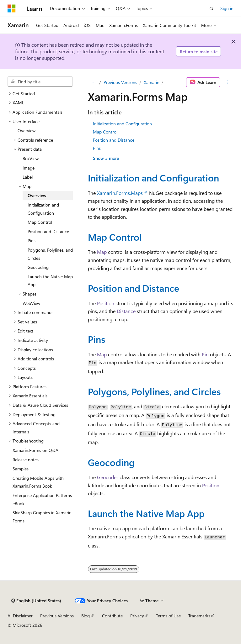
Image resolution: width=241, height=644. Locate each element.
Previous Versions (120, 82)
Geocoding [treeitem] (38, 267)
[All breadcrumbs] (93, 82)
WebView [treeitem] (31, 303)
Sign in (227, 8)
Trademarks (199, 616)
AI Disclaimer (20, 616)
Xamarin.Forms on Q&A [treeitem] (35, 450)
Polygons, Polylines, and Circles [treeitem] (50, 254)
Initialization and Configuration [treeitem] (43, 209)
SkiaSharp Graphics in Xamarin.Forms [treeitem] (43, 517)
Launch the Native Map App (146, 513)
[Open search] (212, 8)
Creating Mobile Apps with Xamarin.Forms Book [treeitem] (38, 482)
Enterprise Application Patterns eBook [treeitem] (42, 499)
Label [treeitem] (28, 177)
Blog (86, 616)
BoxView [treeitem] (31, 158)
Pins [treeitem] (32, 241)
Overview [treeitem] (27, 131)
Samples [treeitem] (21, 469)
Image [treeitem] (29, 168)
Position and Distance (114, 140)
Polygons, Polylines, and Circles (154, 391)
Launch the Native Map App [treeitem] (50, 281)
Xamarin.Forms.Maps (120, 193)
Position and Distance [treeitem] (48, 231)
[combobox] (40, 81)
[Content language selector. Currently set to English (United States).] (36, 601)
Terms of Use (168, 616)
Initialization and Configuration (122, 124)
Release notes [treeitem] (26, 460)
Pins (97, 148)
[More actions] (228, 82)
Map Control (105, 132)
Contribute (112, 616)
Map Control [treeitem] (40, 222)
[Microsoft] (12, 8)
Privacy (137, 616)
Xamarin (152, 82)
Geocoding (111, 462)
